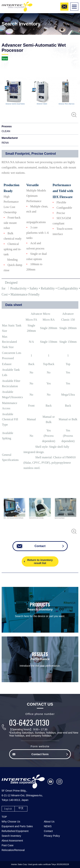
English (8, 808)
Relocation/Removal (13, 850)
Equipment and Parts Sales (17, 826)
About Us (49, 822)
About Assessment (12, 841)
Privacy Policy (52, 836)
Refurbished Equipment (15, 831)
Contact (48, 831)
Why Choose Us (11, 822)
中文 (21, 808)
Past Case (8, 845)
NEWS (48, 826)
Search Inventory (11, 836)
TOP (4, 817)
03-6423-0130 (29, 722)
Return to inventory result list (40, 561)
